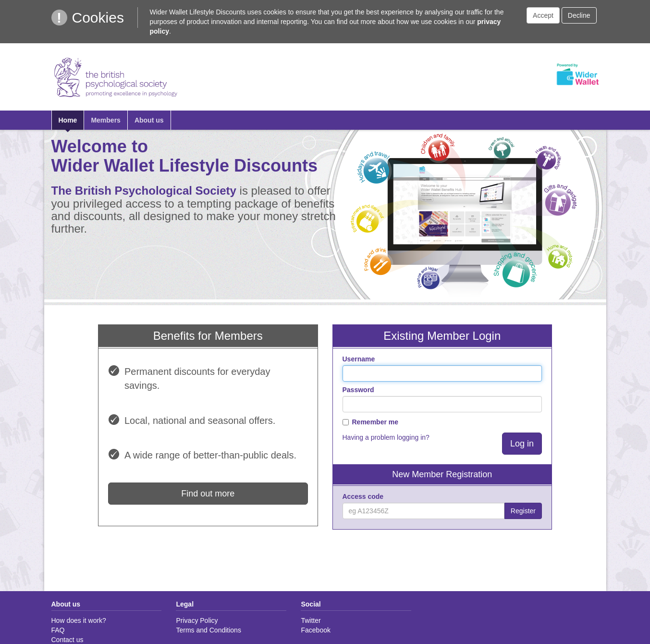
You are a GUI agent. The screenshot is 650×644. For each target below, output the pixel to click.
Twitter (311, 620)
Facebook (315, 630)
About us (149, 120)
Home (68, 120)
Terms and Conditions (208, 630)
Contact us (67, 640)
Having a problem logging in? (386, 437)
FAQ (58, 630)
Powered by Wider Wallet (577, 74)
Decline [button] (579, 15)
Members (105, 120)
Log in (522, 444)
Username (359, 359)
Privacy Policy (197, 620)
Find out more (208, 494)
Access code (363, 496)
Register (523, 511)
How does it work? (79, 620)
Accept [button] (543, 15)
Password (358, 390)
